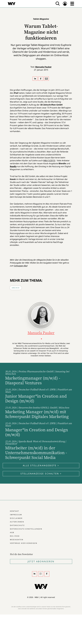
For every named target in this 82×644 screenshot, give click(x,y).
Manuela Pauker (43, 67)
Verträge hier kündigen (24, 543)
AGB (12, 532)
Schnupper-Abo (21, 266)
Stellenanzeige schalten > (41, 474)
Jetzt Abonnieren (41, 561)
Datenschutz (17, 525)
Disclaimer (16, 518)
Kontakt (15, 511)
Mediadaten (17, 540)
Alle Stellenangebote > (41, 465)
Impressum (16, 515)
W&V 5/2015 (49, 161)
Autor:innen (17, 522)
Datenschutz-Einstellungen (26, 529)
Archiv (16, 288)
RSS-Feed (15, 536)
